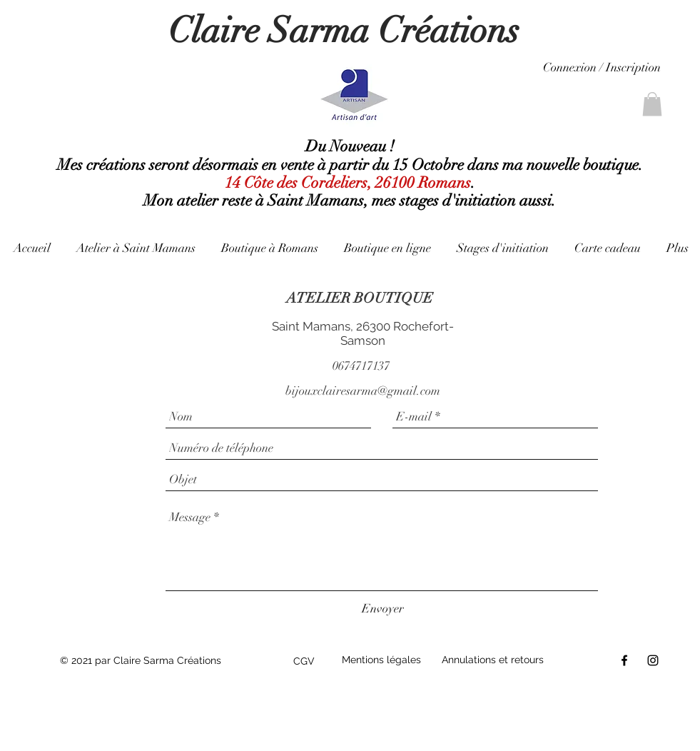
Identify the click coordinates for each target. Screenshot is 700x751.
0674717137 (361, 366)
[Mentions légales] (385, 660)
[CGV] (308, 662)
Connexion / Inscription (602, 67)
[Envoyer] (383, 609)
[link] (652, 104)
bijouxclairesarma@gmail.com (363, 391)
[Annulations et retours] (498, 660)
